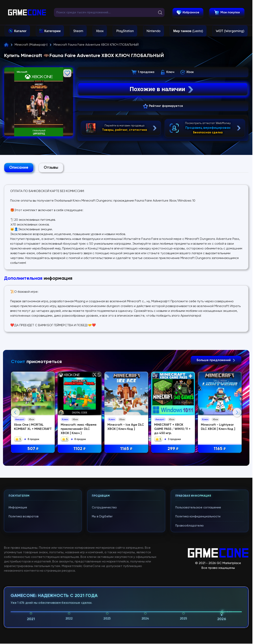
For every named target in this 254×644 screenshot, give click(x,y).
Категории (52, 31)
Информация (18, 508)
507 (33, 449)
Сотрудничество (104, 508)
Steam (78, 31)
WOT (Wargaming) (230, 31)
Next (237, 412)
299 (173, 449)
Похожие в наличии (162, 89)
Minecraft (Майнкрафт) (31, 45)
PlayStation (125, 31)
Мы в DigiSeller (102, 516)
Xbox (100, 31)
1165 (126, 449)
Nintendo (154, 31)
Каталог (20, 31)
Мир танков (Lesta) (188, 31)
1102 (80, 449)
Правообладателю (190, 526)
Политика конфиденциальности (198, 516)
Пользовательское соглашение (198, 508)
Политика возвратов (24, 516)
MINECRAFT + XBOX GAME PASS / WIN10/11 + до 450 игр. (172, 429)
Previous (15, 412)
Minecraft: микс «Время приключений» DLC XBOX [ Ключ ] (79, 429)
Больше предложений (216, 360)
